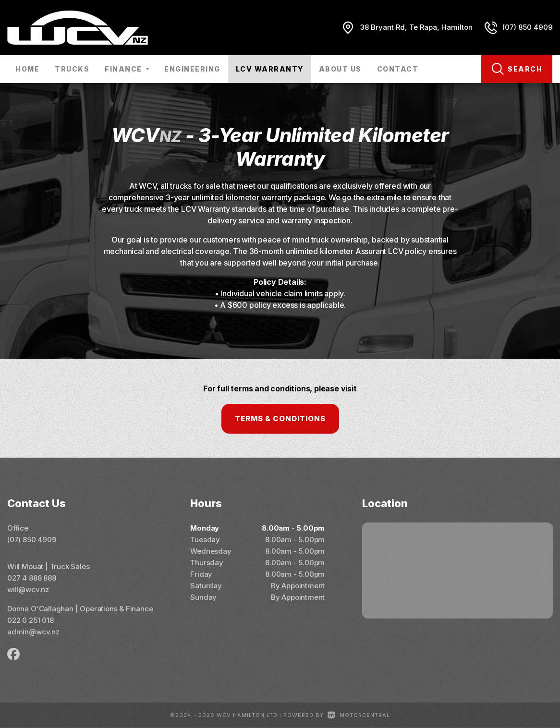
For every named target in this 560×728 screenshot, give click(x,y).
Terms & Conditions (280, 419)
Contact (398, 69)
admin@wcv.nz (33, 632)
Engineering (192, 69)
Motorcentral (359, 715)
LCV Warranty (270, 69)
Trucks (72, 69)
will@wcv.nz (28, 589)
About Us (340, 69)
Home (27, 69)
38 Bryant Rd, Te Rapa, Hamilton (416, 27)
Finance (127, 69)
